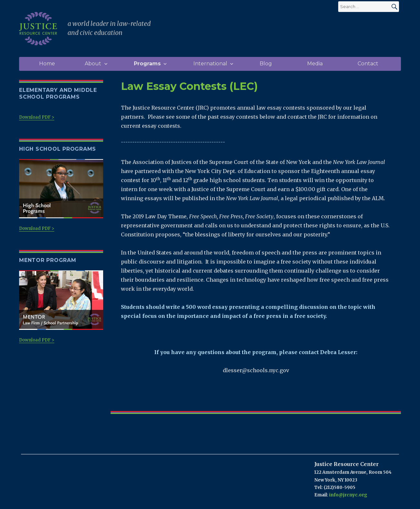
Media (315, 64)
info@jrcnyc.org (348, 495)
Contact (368, 64)
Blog (266, 64)
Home (47, 64)
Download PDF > (37, 117)
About (93, 64)
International (210, 64)
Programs (147, 64)
